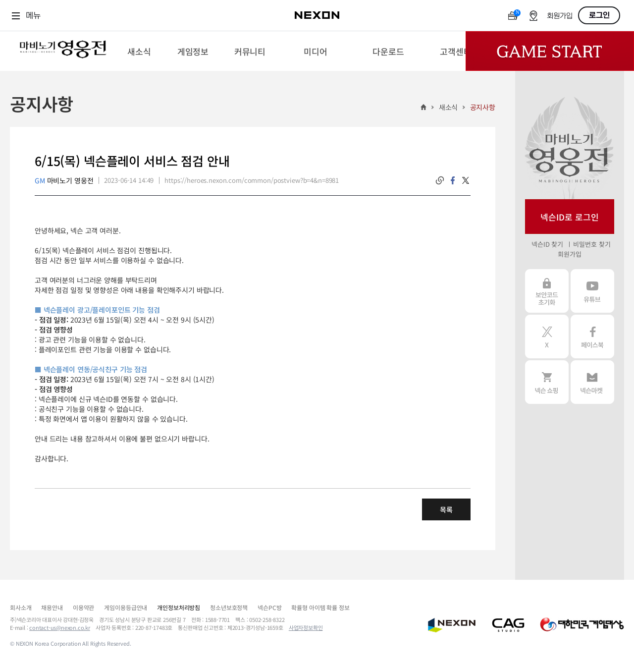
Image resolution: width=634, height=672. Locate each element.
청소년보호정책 (229, 607)
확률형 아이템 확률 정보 (320, 607)
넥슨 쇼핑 (547, 382)
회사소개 (21, 607)
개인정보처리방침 (179, 607)
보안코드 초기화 (547, 291)
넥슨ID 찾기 (547, 244)
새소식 (449, 107)
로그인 (599, 15)
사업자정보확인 (306, 627)
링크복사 (440, 180)
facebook (453, 180)
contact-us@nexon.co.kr (60, 627)
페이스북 (592, 336)
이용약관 (83, 607)
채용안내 (52, 607)
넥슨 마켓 (592, 382)
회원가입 (560, 16)
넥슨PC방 (269, 607)
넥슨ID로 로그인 (570, 217)
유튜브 (592, 291)
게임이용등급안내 (126, 607)
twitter (466, 180)
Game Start (550, 51)
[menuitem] (139, 51)
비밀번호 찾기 (592, 244)
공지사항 (483, 107)
